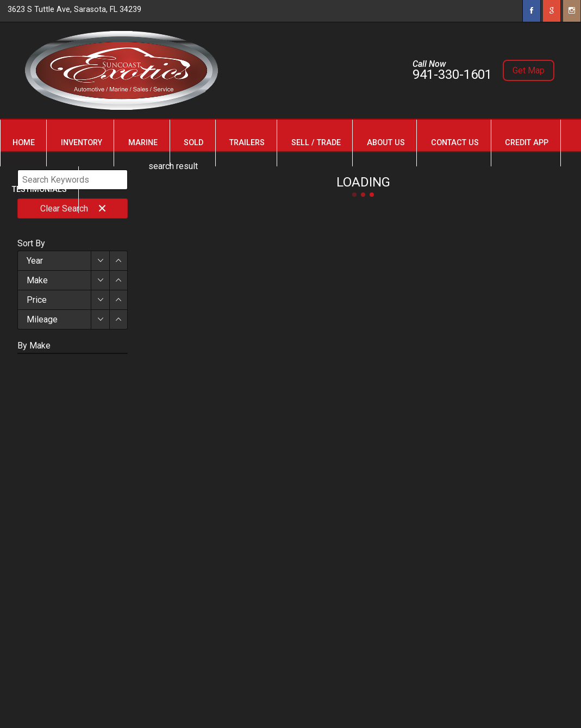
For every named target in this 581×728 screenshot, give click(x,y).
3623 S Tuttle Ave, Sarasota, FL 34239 (74, 10)
